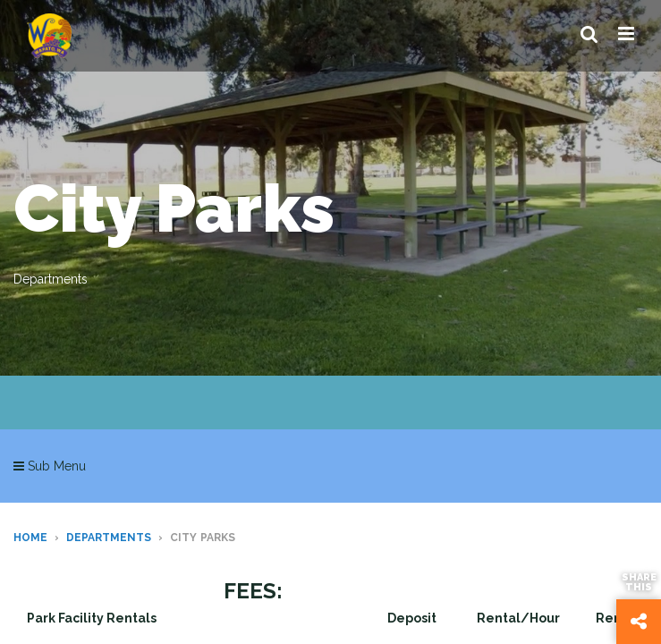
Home (30, 538)
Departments (109, 538)
